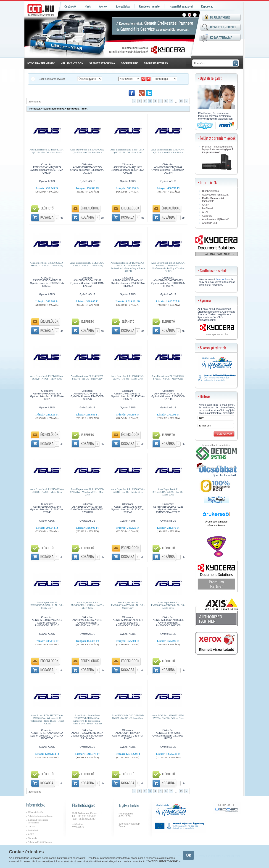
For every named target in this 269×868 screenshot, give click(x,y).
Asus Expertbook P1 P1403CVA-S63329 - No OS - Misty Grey (47, 377)
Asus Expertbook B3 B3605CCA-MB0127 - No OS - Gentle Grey (47, 264)
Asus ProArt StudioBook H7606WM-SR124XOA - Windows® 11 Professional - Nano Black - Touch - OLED (87, 718)
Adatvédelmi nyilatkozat (215, 195)
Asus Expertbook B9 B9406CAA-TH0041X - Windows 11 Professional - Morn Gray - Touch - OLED (128, 266)
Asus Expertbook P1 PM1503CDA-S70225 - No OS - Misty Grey (168, 492)
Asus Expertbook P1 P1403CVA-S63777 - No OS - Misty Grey (128, 377)
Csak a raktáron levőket (52, 79)
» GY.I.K (31, 826)
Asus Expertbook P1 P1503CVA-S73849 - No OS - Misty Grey (128, 490)
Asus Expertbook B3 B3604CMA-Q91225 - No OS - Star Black (87, 151)
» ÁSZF (30, 834)
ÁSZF (205, 212)
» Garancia (32, 838)
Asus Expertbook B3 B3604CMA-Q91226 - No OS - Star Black (128, 151)
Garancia (207, 216)
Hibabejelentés (210, 191)
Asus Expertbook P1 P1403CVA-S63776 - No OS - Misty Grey (87, 377)
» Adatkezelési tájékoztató (39, 842)
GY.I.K (206, 205)
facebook (221, 279)
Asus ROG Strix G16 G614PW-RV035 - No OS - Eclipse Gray (168, 717)
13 (181, 101)
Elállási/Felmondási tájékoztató (213, 200)
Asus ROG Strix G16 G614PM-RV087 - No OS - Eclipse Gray (128, 717)
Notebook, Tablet (77, 109)
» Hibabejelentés (34, 812)
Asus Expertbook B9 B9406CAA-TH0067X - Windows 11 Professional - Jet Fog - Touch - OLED (168, 266)
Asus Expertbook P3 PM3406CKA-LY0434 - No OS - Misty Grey (128, 605)
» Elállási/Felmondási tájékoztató (37, 821)
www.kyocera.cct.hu (217, 334)
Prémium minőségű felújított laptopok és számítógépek (218, 158)
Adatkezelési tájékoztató (216, 219)
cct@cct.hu (77, 824)
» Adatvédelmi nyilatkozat (39, 816)
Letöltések (208, 208)
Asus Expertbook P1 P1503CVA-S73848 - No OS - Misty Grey (47, 490)
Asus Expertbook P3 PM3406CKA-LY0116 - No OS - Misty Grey (87, 605)
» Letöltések (32, 830)
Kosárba (47, 218)
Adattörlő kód (210, 223)
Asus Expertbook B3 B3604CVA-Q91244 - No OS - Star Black (168, 151)
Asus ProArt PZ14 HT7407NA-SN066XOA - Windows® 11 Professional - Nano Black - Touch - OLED (47, 718)
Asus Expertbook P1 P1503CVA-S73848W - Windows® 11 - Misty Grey (87, 492)
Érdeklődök (90, 209)
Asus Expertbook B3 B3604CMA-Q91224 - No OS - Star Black (47, 151)
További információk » (163, 861)
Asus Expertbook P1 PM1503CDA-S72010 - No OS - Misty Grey (47, 605)
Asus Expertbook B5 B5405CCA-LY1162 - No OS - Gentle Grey (87, 264)
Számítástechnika (54, 109)
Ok (188, 855)
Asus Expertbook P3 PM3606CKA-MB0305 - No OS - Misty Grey (168, 605)
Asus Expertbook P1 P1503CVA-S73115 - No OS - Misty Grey (168, 377)
